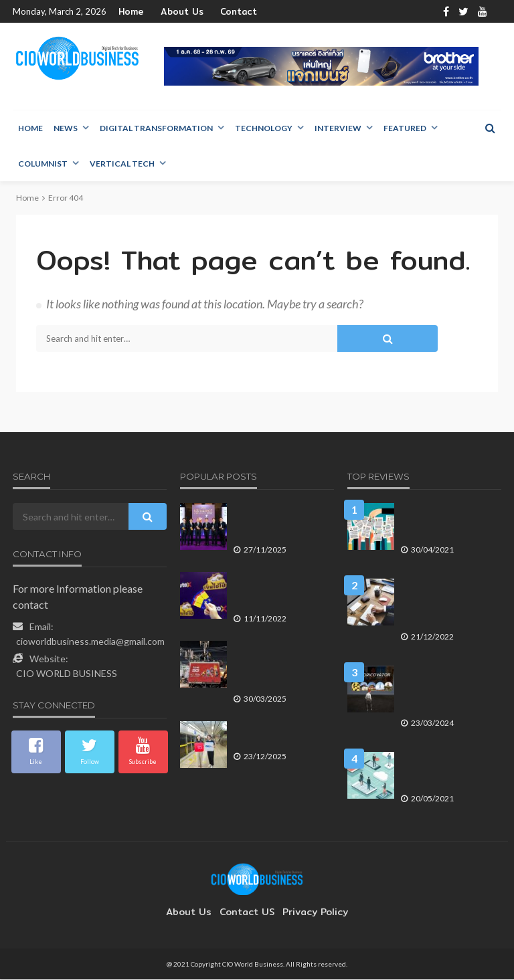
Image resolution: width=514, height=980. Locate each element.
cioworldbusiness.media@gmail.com (90, 642)
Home (130, 12)
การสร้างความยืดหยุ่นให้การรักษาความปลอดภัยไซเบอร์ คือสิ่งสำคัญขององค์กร (445, 605)
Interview (338, 129)
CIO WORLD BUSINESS (67, 674)
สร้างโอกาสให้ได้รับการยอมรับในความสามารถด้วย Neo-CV (447, 524)
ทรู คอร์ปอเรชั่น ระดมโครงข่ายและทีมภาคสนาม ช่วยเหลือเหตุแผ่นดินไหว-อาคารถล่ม (280, 667)
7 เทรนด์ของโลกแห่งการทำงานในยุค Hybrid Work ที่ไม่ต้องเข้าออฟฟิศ (447, 773)
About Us (175, 12)
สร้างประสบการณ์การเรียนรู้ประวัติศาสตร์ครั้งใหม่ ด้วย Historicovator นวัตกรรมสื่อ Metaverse (446, 692)
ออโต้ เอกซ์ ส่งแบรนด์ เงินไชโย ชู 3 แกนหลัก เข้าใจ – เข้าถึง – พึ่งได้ (279, 593)
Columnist (43, 164)
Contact (224, 12)
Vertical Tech (122, 164)
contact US (247, 912)
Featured (405, 129)
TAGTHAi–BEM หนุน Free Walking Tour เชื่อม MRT (277, 736)
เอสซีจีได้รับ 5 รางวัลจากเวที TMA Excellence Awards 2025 (274, 524)
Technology (264, 129)
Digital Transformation (156, 129)
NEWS (66, 129)
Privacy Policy (309, 912)
